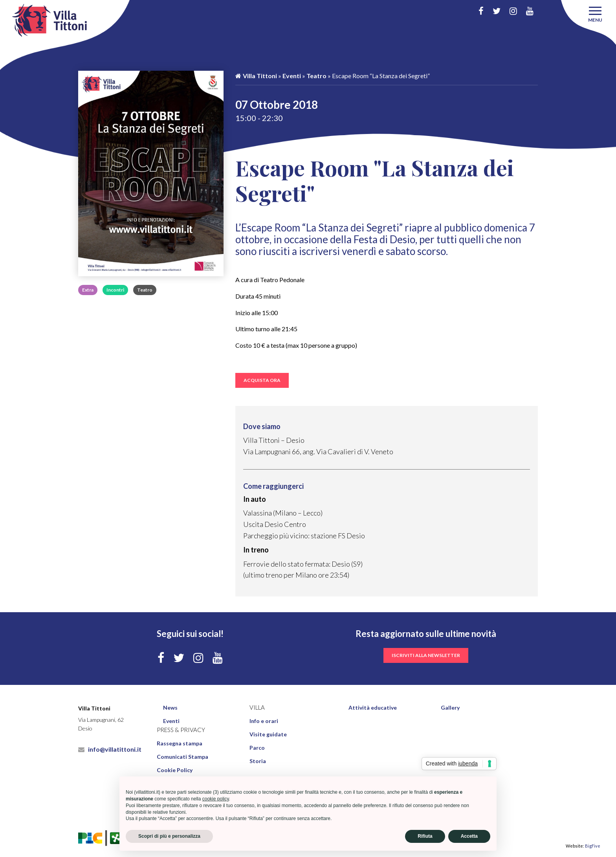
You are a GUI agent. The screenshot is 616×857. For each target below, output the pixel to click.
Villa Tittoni (256, 76)
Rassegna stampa (180, 743)
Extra (88, 290)
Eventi (292, 76)
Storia (258, 761)
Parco (257, 748)
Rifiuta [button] (425, 836)
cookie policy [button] (216, 799)
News (170, 707)
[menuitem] (203, 708)
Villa (257, 707)
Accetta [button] (469, 836)
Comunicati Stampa (182, 757)
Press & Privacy (181, 730)
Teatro (145, 290)
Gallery (450, 707)
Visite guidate (268, 734)
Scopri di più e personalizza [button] (169, 836)
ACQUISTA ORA (262, 380)
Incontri (115, 290)
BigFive (593, 846)
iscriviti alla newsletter (426, 655)
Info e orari (264, 721)
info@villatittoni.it (110, 749)
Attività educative (373, 707)
